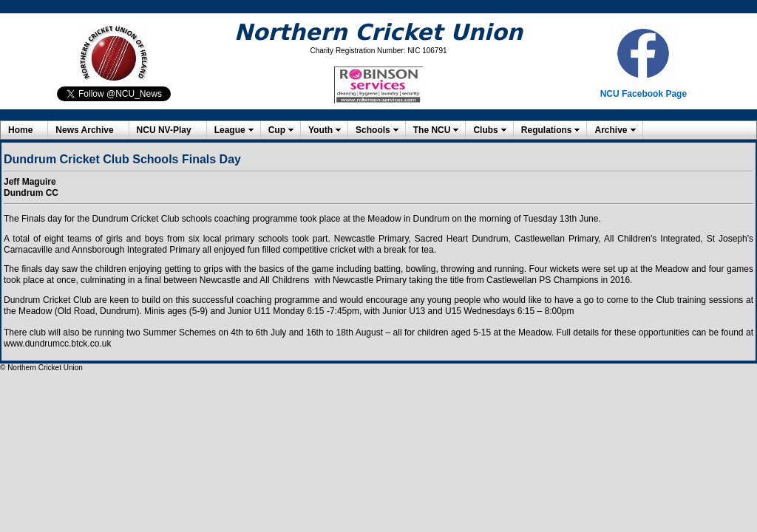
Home (20, 130)
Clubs (485, 130)
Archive (611, 130)
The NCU (432, 130)
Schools (373, 130)
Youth (320, 130)
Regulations (547, 130)
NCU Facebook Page (644, 94)
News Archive (84, 130)
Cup (277, 130)
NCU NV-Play (164, 130)
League (230, 130)
